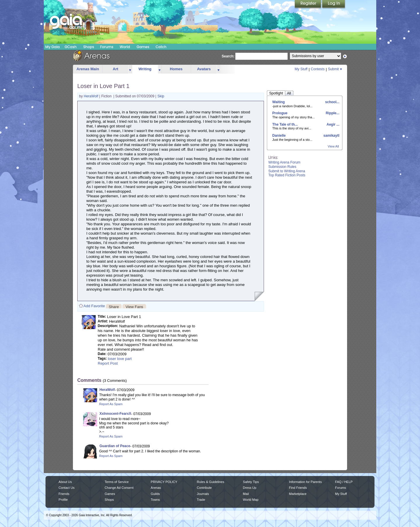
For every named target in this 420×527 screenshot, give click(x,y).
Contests (318, 69)
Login (334, 4)
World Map (251, 500)
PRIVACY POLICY (164, 482)
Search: (228, 56)
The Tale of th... (285, 124)
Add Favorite (94, 306)
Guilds (155, 494)
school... (332, 102)
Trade (201, 500)
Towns (155, 500)
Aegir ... (333, 124)
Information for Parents (305, 482)
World (125, 47)
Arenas (156, 488)
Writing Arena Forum (284, 162)
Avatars (204, 69)
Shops (89, 47)
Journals (203, 494)
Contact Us (67, 488)
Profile (63, 500)
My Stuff (301, 69)
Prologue (280, 113)
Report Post (108, 363)
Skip (161, 96)
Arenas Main (88, 69)
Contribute (204, 488)
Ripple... (332, 113)
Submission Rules (282, 167)
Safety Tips (251, 482)
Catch (161, 47)
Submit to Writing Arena (287, 171)
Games (143, 47)
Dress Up (250, 488)
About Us (65, 482)
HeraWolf (91, 96)
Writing (145, 69)
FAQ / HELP (344, 482)
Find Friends (298, 488)
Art (116, 69)
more (130, 69)
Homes (176, 69)
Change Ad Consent (119, 488)
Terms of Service (117, 482)
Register (308, 4)
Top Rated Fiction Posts (287, 175)
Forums (107, 47)
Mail (246, 494)
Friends (64, 494)
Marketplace (298, 494)
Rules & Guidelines (211, 482)
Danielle (279, 136)
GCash (71, 47)
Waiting (279, 102)
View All (333, 146)
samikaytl (331, 136)
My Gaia (52, 47)
